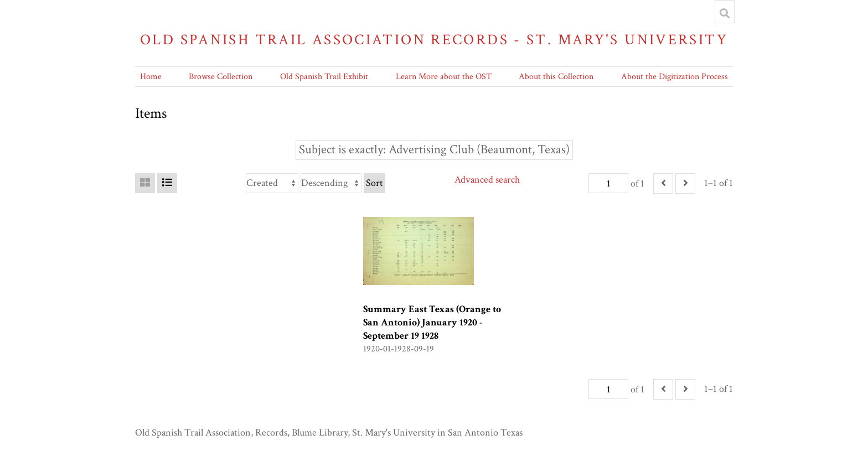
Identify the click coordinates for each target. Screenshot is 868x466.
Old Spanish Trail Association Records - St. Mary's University (434, 40)
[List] (167, 183)
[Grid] (145, 183)
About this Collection (556, 77)
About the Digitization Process (675, 77)
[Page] (608, 183)
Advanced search (487, 180)
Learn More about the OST (444, 77)
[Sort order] (331, 183)
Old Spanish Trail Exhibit (324, 77)
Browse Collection (221, 77)
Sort (374, 183)
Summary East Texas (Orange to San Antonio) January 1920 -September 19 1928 (432, 322)
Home (151, 77)
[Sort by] (272, 183)
